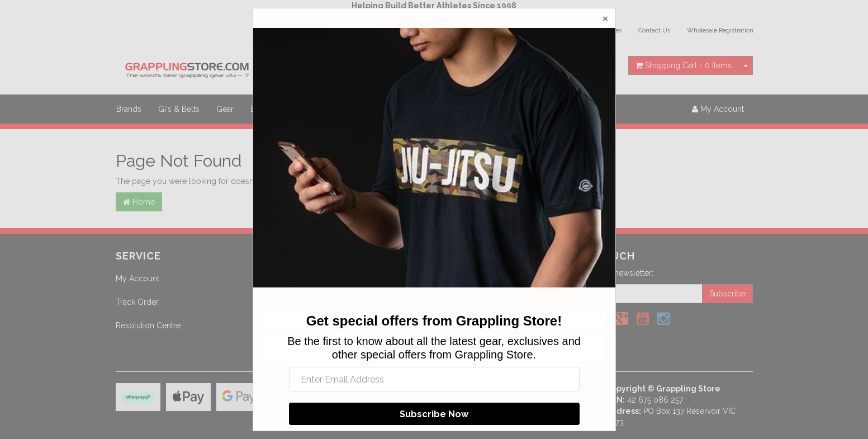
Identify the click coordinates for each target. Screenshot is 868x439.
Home (139, 202)
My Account (137, 278)
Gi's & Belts (179, 109)
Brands (129, 109)
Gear (225, 109)
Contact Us (654, 30)
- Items (684, 65)
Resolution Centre (148, 325)
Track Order (137, 302)
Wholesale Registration (720, 30)
